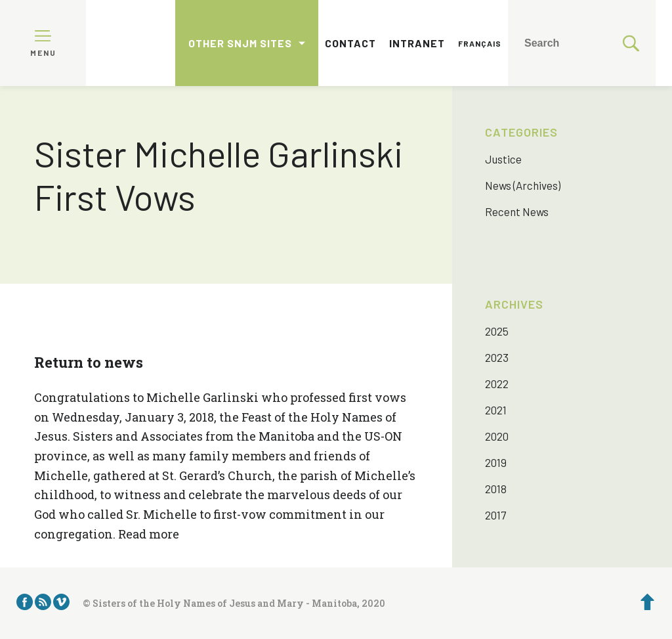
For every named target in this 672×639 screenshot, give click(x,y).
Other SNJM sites (240, 43)
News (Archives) (523, 185)
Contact (350, 43)
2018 (496, 489)
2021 (496, 410)
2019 (496, 462)
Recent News (517, 211)
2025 (497, 331)
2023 (497, 357)
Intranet (417, 43)
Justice (503, 159)
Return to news (89, 362)
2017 (495, 515)
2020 (497, 436)
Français (480, 43)
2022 (497, 384)
